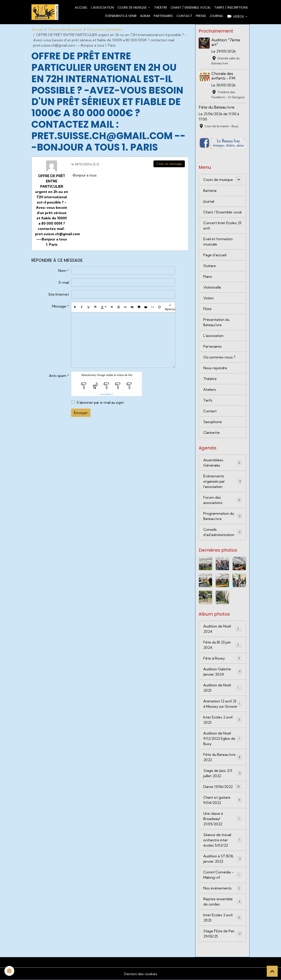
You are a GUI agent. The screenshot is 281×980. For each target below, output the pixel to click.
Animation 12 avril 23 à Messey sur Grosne (222, 704)
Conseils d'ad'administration (222, 532)
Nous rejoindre (215, 368)
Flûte (207, 309)
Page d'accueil (215, 255)
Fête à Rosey (222, 658)
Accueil (81, 7)
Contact (184, 16)
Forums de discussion (65, 29)
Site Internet (59, 294)
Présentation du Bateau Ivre (216, 322)
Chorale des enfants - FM (223, 76)
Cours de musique (132, 7)
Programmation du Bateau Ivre (222, 516)
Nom (62, 271)
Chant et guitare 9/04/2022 (222, 800)
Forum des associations (222, 500)
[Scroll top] (272, 971)
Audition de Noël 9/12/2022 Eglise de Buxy (222, 738)
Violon (208, 298)
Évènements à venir (121, 16)
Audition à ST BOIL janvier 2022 (222, 859)
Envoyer (81, 413)
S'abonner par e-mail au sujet (100, 402)
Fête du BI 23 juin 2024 (222, 645)
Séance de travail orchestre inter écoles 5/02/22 (222, 840)
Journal (216, 16)
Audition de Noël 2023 (222, 688)
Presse (201, 16)
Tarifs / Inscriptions (231, 7)
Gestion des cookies (140, 974)
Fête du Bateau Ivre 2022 (222, 757)
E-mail (64, 282)
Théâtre (161, 7)
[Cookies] (9, 971)
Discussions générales (105, 29)
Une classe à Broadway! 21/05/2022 (222, 819)
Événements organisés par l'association (222, 481)
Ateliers (210, 389)
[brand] (45, 12)
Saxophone (213, 422)
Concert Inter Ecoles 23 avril (222, 225)
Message (59, 306)
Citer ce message (169, 164)
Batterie (210, 191)
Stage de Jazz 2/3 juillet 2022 (222, 773)
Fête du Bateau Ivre (217, 107)
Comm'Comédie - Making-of (222, 875)
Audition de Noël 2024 (222, 629)
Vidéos (236, 16)
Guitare (210, 266)
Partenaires (163, 16)
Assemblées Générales (222, 463)
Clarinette (212, 433)
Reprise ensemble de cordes (222, 902)
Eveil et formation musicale (218, 242)
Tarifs (208, 400)
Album (145, 16)
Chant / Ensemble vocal (191, 7)
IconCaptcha (106, 394)
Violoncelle (212, 287)
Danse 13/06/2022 (222, 787)
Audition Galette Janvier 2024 (222, 672)
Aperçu (170, 307)
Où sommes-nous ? (219, 357)
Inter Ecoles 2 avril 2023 (222, 720)
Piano (208, 276)
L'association (102, 7)
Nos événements (222, 888)
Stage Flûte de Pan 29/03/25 (222, 934)
